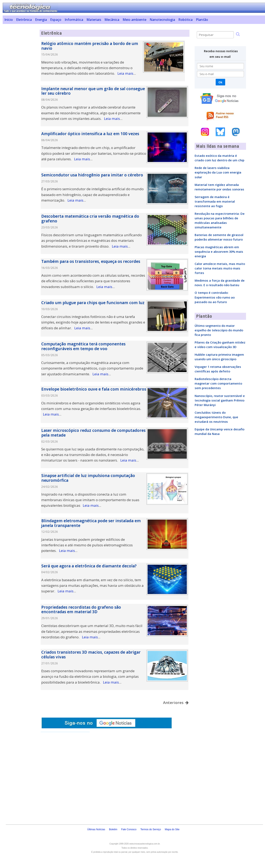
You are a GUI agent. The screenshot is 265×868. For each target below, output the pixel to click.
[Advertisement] (20, 92)
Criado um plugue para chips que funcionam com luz (93, 303)
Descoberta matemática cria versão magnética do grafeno (90, 219)
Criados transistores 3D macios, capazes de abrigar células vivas (91, 655)
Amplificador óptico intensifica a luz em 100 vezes (90, 134)
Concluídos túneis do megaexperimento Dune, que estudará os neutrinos (216, 417)
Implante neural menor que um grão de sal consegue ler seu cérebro (93, 91)
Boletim (113, 829)
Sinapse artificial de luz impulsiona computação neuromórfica (88, 478)
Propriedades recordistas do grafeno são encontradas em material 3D (81, 610)
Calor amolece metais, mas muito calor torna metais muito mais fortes (220, 268)
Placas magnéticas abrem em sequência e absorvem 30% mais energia (219, 252)
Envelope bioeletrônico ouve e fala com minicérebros (94, 389)
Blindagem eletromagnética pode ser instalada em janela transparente (91, 523)
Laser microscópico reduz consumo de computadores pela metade (93, 433)
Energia (41, 20)
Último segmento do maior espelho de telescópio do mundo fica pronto (219, 330)
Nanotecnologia (162, 20)
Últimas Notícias (96, 829)
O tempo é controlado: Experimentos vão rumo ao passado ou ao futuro (215, 297)
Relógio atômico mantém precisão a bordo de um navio (90, 46)
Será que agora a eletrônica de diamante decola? (89, 566)
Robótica (185, 20)
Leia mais (125, 73)
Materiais (94, 20)
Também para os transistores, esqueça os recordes (91, 261)
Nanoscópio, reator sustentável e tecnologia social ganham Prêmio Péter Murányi (220, 400)
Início (9, 20)
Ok (220, 82)
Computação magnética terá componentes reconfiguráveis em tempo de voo (83, 346)
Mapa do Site (172, 829)
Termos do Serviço (151, 829)
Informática (74, 20)
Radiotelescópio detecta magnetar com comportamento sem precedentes (218, 383)
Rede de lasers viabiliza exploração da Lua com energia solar (218, 172)
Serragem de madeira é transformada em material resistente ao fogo (215, 201)
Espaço (56, 20)
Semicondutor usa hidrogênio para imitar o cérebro (92, 175)
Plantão (202, 20)
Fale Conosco (129, 829)
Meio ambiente (134, 20)
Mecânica (112, 20)
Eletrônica (24, 20)
